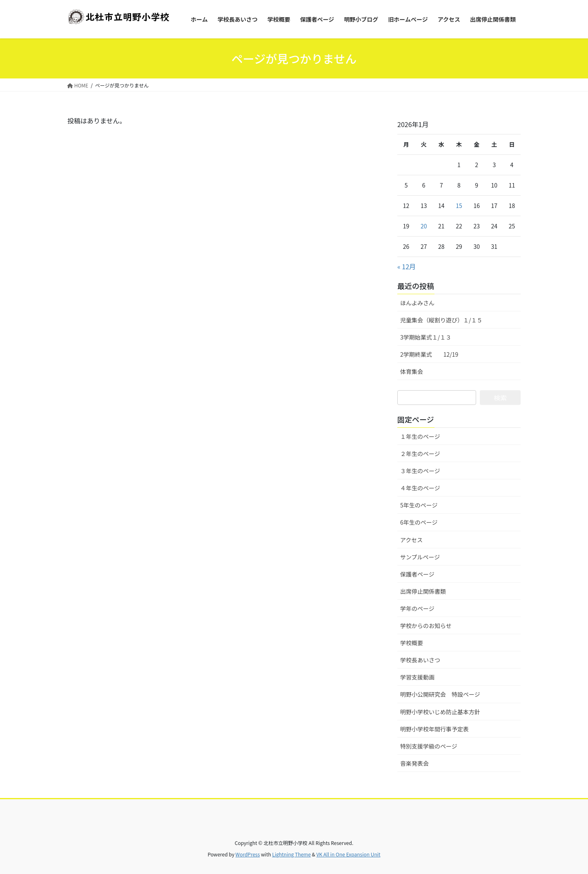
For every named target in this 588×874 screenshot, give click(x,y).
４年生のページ (420, 488)
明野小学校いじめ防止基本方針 (440, 712)
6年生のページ (419, 522)
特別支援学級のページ (429, 746)
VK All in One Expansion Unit (349, 854)
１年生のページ (420, 436)
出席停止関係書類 (423, 591)
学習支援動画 (417, 677)
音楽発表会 (414, 763)
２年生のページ (420, 454)
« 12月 (406, 266)
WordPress (248, 854)
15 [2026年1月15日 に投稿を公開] (459, 206)
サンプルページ (420, 557)
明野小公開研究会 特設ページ (440, 694)
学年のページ (417, 608)
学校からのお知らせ (426, 626)
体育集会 (412, 371)
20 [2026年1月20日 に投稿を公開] (424, 226)
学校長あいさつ (420, 660)
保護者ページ (417, 574)
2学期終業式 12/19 (429, 354)
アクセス (411, 540)
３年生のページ (420, 471)
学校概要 (412, 643)
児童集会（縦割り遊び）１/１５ (441, 320)
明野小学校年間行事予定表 (434, 729)
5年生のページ (419, 505)
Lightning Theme (291, 854)
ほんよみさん (417, 303)
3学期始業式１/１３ (426, 337)
